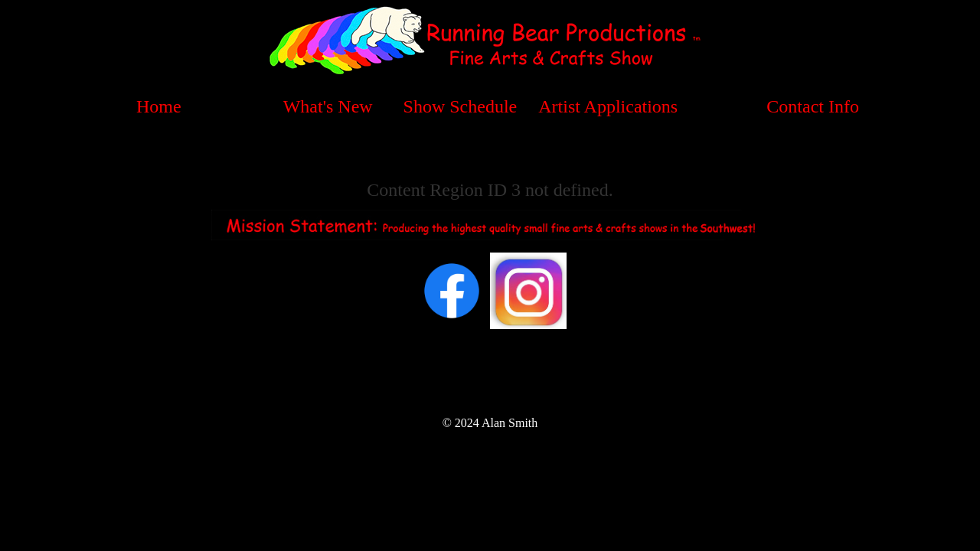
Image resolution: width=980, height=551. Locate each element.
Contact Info (813, 106)
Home (159, 106)
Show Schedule (461, 106)
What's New (328, 106)
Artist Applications (608, 106)
